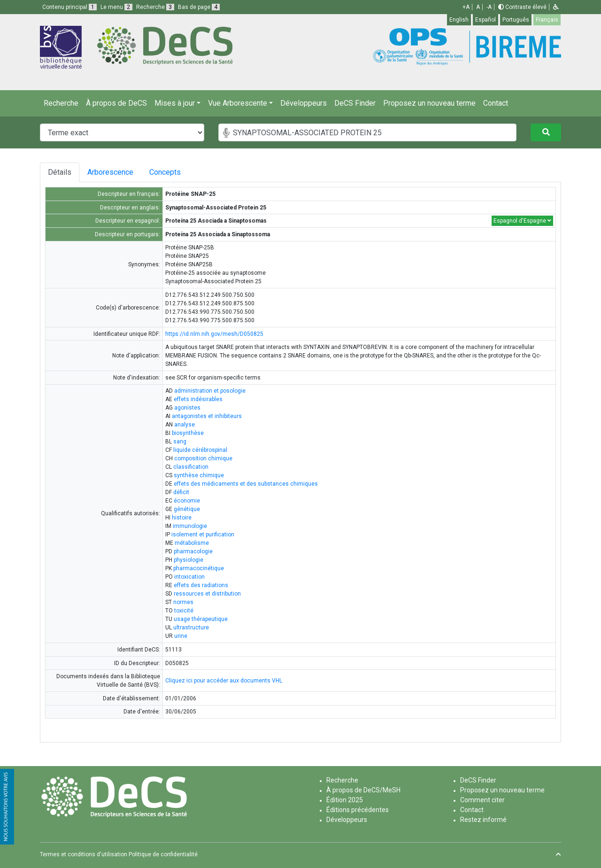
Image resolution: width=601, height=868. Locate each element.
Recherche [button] (155, 7)
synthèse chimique (199, 475)
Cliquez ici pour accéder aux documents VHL (224, 681)
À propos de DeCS (116, 103)
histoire (182, 518)
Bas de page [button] (199, 7)
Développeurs (304, 103)
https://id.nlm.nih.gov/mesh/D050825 (214, 334)
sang (180, 442)
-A (489, 7)
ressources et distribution (207, 594)
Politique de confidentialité (163, 854)
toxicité (184, 611)
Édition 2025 (345, 800)
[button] (556, 7)
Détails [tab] (60, 172)
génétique (187, 509)
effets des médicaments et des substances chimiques (246, 484)
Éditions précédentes (358, 810)
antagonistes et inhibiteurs (207, 416)
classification (191, 467)
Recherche (61, 103)
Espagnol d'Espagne (522, 221)
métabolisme (192, 543)
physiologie (189, 560)
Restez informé (483, 820)
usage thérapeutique (201, 619)
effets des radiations (201, 585)
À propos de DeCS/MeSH (363, 790)
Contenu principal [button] (69, 7)
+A (466, 7)
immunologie (190, 526)
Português (516, 20)
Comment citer (482, 800)
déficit (181, 492)
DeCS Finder (355, 103)
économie (187, 501)
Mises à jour (175, 103)
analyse (185, 425)
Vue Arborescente (238, 103)
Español (485, 20)
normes (183, 602)
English (459, 20)
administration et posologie (210, 391)
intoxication (189, 577)
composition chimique (203, 458)
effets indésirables (198, 399)
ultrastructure (191, 628)
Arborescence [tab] (112, 172)
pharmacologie (193, 551)
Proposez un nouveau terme (429, 103)
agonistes (187, 408)
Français (547, 20)
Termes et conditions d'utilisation (84, 854)
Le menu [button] (116, 7)
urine (181, 636)
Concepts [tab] (174, 172)
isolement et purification (203, 535)
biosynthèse (188, 433)
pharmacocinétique (199, 568)
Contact (496, 103)
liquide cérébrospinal (200, 450)
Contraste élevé (522, 7)
